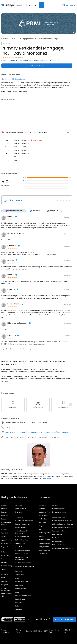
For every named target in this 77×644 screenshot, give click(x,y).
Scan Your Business (59, 531)
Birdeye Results (44, 546)
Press (40, 529)
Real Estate (19, 602)
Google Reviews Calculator (62, 520)
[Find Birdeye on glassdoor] (50, 619)
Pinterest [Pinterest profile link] (56, 437)
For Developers (58, 538)
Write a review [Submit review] (37, 66)
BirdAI (3, 578)
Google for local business (24, 520)
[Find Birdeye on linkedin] (37, 619)
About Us (42, 508)
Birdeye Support (58, 541)
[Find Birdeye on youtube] (46, 619)
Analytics (5, 581)
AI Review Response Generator (63, 524)
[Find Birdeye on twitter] (33, 619)
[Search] (42, 5)
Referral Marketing (22, 540)
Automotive (20, 575)
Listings (4, 508)
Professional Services (60, 512)
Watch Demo (43, 515)
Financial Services (22, 582)
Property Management (24, 595)
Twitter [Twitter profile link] (10, 437)
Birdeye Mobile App (7, 595)
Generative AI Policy (54, 631)
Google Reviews (21, 547)
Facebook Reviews (22, 554)
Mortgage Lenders (27, 39)
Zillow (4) (34, 211)
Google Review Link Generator (63, 527)
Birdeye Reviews (44, 543)
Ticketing (5, 569)
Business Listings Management (22, 558)
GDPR (35, 631)
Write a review (68, 5)
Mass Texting (6, 543)
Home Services (21, 588)
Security (29, 631)
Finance (14, 39)
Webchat (5, 533)
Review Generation (22, 527)
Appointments (7, 540)
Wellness (19, 609)
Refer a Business (58, 545)
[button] (31, 349)
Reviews (4, 512)
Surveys (4, 559)
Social (3, 536)
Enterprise (19, 512)
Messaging (5, 555)
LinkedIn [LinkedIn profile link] (20, 437)
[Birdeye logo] (8, 5)
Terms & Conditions (5, 631)
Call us (8, 427)
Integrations (6, 585)
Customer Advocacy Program (63, 548)
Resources (42, 522)
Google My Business (23, 550)
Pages (4, 519)
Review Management (23, 524)
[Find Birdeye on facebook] (29, 619)
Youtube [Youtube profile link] (32, 437)
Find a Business (58, 534)
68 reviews (19, 57)
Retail (17, 606)
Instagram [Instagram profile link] (44, 437)
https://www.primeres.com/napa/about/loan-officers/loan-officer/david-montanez (38, 432)
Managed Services (59, 508)
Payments (5, 547)
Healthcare (19, 585)
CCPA (46, 631)
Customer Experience (23, 563)
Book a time (43, 519)
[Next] (71, 404)
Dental (18, 578)
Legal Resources (44, 550)
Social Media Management (25, 566)
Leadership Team (45, 512)
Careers (41, 536)
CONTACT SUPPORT (64, 619)
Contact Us (43, 553)
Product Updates (45, 533)
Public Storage (20, 599)
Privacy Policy (18, 631)
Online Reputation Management (22, 532)
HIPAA (40, 631)
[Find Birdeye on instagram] (41, 619)
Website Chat (20, 543)
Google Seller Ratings (6, 523)
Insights (4, 562)
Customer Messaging (23, 536)
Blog (40, 526)
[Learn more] (38, 455)
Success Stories (44, 539)
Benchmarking (7, 566)
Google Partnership (5, 589)
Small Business (21, 508)
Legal (17, 592)
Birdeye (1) (51, 211)
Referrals (5, 515)
